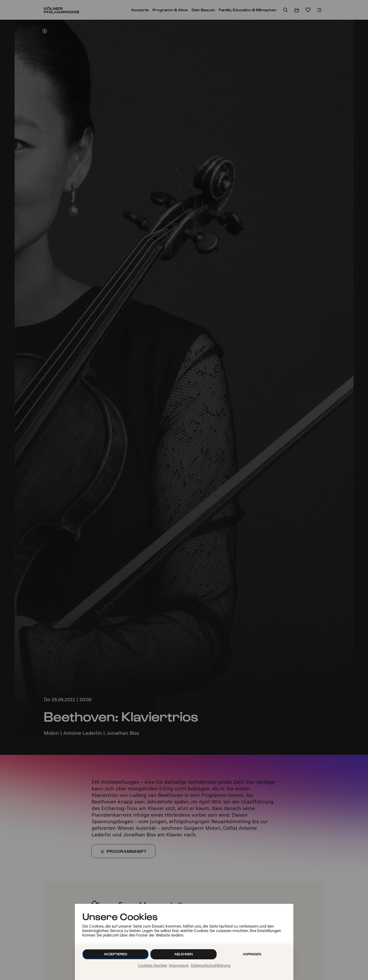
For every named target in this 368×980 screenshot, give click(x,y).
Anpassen (252, 954)
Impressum (179, 966)
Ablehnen (184, 954)
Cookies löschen (153, 966)
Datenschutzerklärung (211, 966)
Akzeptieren (115, 954)
